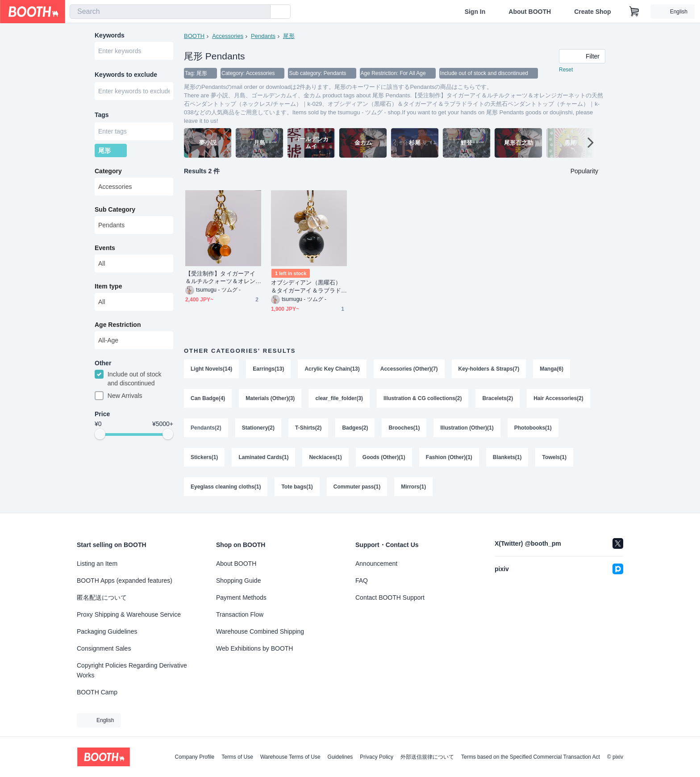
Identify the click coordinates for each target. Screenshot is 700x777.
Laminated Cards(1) (263, 457)
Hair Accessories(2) (558, 398)
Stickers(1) (204, 457)
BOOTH (194, 36)
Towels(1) (554, 457)
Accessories (228, 36)
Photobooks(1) (533, 428)
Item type (108, 286)
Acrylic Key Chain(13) (332, 369)
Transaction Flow (240, 614)
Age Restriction (118, 325)
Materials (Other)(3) (270, 398)
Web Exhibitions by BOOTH (254, 648)
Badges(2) (355, 428)
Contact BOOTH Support (390, 597)
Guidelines (340, 757)
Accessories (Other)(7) (409, 369)
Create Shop (592, 12)
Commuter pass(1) (357, 487)
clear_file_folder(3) (339, 398)
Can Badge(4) (208, 398)
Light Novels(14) (211, 369)
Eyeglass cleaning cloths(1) (226, 487)
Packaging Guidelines (107, 631)
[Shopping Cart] (634, 12)
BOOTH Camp (97, 692)
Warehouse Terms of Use (290, 757)
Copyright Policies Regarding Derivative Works (132, 670)
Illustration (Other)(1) (467, 428)
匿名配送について (102, 597)
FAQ (362, 581)
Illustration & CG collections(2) (423, 398)
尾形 (289, 36)
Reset (566, 70)
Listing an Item (97, 564)
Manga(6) (552, 369)
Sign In (475, 12)
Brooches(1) (404, 428)
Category (108, 171)
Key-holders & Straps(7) (489, 369)
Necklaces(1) (325, 457)
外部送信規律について (427, 757)
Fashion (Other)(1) (449, 457)
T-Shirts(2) (308, 428)
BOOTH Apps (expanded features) (125, 581)
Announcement (376, 564)
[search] (262, 12)
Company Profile (194, 757)
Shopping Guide (238, 581)
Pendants (263, 36)
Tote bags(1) (297, 487)
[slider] (100, 434)
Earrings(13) (268, 369)
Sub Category (115, 209)
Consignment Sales (104, 648)
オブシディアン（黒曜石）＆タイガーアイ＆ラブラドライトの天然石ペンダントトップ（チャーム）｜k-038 (308, 286)
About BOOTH (530, 12)
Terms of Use (237, 757)
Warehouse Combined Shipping (260, 631)
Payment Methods (241, 597)
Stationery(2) (258, 428)
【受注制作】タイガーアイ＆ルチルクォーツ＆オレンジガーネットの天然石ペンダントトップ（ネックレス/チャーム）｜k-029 (221, 278)
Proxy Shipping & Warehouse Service (129, 614)
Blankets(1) (507, 457)
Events (105, 248)
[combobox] (170, 12)
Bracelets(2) (498, 398)
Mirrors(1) (413, 487)
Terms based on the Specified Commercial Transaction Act (531, 757)
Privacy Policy (377, 757)
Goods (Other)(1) (384, 457)
